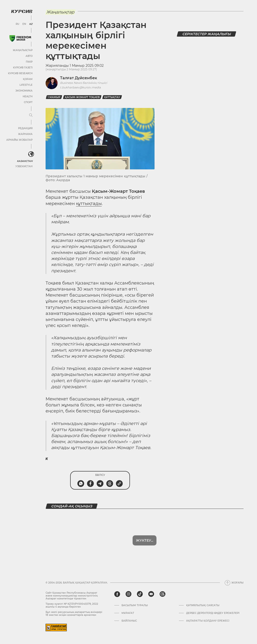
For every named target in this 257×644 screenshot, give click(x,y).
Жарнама (25, 134)
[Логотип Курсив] (22, 11)
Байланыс (129, 621)
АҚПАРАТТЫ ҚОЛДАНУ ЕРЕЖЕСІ (208, 621)
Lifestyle (26, 85)
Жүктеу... (145, 540)
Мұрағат (128, 613)
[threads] (162, 594)
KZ (31, 24)
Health (28, 96)
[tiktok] (140, 594)
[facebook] (117, 594)
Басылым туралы (135, 605)
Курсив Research (20, 73)
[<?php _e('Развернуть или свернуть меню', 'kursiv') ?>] (31, 154)
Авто (29, 56)
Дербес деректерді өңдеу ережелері (213, 613)
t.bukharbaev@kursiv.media (80, 87)
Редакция (25, 128)
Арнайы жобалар (19, 140)
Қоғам (28, 79)
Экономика (24, 91)
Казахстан (25, 161)
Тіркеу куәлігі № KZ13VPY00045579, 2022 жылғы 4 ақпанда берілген (72, 605)
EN (24, 24)
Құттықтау (112, 97)
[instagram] (128, 594)
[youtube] (151, 594)
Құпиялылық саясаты (203, 605)
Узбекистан (24, 166)
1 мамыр (54, 97)
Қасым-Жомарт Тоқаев (82, 97)
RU (17, 24)
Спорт (28, 102)
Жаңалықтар (23, 50)
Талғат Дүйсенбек (79, 78)
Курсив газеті (23, 68)
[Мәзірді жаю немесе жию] (31, 115)
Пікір (29, 62)
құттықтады (89, 204)
